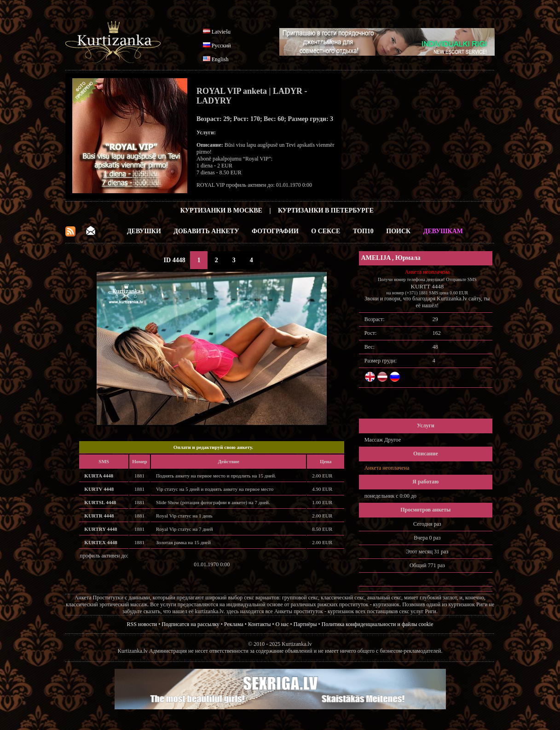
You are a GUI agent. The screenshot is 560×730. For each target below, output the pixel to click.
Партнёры (305, 624)
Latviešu (221, 32)
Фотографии (275, 231)
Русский (221, 46)
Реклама (234, 624)
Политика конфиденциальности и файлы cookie (378, 624)
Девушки (144, 231)
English (220, 59)
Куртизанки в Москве (221, 210)
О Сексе (326, 231)
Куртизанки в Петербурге (326, 210)
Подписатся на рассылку (190, 624)
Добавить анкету (206, 231)
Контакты (260, 624)
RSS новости (142, 624)
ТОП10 (363, 231)
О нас (282, 624)
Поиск (398, 231)
